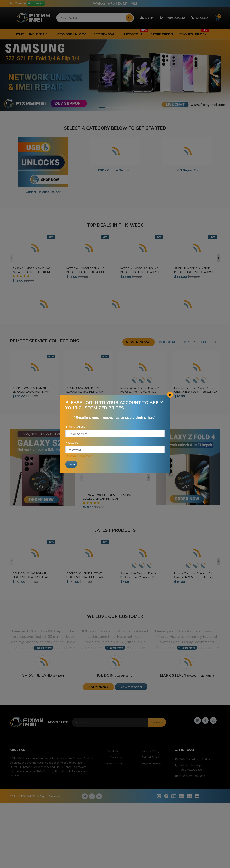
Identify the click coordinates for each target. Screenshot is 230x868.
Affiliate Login (115, 757)
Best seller (196, 342)
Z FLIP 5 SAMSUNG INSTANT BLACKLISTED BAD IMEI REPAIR (31, 390)
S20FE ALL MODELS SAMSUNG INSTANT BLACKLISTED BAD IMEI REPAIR (194, 270)
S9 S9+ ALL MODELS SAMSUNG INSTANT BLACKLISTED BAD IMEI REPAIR (32, 270)
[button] (40, 34)
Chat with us (36, 3)
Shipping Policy (151, 763)
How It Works (115, 763)
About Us (112, 751)
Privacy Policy (150, 751)
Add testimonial (98, 687)
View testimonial (131, 687)
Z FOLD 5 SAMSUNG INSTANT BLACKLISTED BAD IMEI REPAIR (85, 390)
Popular (168, 342)
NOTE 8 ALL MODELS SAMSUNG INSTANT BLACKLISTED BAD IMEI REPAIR (140, 270)
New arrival (139, 342)
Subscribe (157, 722)
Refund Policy (150, 757)
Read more (43, 648)
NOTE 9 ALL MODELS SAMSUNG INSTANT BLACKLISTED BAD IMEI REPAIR (86, 270)
